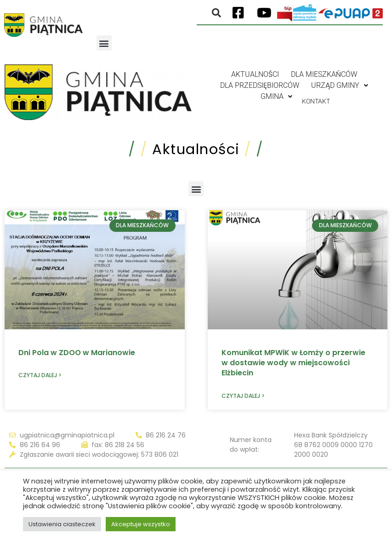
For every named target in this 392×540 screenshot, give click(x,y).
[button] (104, 43)
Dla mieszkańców (324, 74)
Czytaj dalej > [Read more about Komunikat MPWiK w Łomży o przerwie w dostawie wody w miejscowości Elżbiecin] (243, 396)
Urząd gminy (340, 85)
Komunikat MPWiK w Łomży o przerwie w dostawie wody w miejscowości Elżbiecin (293, 363)
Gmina (272, 96)
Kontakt (316, 96)
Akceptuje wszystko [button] (141, 524)
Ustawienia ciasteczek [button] (62, 524)
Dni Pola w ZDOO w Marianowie (77, 353)
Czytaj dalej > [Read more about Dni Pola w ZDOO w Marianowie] (40, 375)
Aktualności (255, 74)
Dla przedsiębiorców (260, 85)
